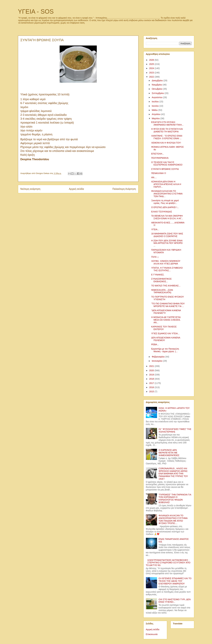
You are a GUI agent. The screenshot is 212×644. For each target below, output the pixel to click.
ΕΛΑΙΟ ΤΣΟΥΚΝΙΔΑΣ (162, 212)
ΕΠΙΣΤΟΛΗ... (157, 154)
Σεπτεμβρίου (158, 93)
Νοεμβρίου (157, 85)
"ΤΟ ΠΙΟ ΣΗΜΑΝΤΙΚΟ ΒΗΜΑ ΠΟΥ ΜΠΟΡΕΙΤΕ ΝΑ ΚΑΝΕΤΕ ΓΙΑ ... (168, 305)
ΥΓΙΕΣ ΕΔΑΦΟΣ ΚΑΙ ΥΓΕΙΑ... (165, 333)
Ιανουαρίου (157, 361)
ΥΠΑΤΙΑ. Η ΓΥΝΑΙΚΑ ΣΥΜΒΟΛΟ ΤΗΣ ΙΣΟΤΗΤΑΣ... (167, 269)
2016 (152, 387)
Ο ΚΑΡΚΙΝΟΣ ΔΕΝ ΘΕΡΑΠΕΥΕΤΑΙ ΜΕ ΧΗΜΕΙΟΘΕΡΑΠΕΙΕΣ (169, 453)
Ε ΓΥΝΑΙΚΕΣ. (158, 275)
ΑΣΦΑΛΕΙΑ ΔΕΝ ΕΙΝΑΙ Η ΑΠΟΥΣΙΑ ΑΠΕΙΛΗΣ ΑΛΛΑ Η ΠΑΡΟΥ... (166, 184)
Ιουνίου (156, 106)
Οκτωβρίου (157, 89)
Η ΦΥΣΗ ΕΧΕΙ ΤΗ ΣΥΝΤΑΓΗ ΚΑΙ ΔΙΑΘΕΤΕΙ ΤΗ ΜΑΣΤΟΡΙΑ (167, 130)
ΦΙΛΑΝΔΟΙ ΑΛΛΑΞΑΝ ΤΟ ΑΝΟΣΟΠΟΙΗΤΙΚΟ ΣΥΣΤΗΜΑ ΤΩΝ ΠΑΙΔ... (167, 194)
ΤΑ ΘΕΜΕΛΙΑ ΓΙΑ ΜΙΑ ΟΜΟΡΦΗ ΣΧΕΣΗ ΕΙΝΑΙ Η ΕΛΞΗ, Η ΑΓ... (167, 217)
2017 (152, 383)
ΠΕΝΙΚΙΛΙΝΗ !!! (159, 173)
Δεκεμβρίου (158, 80)
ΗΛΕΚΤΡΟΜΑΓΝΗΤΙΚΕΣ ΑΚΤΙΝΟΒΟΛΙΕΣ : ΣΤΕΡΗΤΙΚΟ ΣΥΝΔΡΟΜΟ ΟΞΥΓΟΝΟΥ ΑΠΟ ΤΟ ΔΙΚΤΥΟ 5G (168, 563)
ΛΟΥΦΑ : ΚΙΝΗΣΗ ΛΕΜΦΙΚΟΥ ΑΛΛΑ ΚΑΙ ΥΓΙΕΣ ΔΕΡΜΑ (166, 262)
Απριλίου (156, 114)
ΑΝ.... (154, 177)
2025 (152, 64)
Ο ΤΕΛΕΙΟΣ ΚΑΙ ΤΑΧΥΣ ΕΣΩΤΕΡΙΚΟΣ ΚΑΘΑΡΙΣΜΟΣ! (167, 164)
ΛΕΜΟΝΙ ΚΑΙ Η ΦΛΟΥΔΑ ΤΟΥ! (166, 143)
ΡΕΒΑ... (155, 344)
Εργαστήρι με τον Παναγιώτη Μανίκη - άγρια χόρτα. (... (165, 350)
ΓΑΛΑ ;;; (155, 257)
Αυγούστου (157, 97)
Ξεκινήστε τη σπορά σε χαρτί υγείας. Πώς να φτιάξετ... (165, 202)
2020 (152, 370)
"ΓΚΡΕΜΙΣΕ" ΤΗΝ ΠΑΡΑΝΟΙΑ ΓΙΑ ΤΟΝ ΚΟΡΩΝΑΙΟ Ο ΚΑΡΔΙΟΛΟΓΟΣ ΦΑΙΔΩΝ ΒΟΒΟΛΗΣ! (175, 498)
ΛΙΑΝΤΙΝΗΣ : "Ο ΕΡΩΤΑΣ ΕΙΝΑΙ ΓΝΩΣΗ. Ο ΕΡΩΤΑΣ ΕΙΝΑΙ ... (167, 137)
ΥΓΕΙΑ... (155, 229)
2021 (152, 366)
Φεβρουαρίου (158, 357)
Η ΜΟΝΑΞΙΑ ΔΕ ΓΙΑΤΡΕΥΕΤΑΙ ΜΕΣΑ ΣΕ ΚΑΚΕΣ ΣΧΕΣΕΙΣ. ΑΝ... (166, 320)
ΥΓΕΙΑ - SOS (36, 11)
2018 (152, 379)
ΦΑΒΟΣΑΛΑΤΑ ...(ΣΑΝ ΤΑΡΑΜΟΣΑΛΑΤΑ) (162, 291)
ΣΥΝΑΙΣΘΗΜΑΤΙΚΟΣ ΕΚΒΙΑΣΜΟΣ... (161, 280)
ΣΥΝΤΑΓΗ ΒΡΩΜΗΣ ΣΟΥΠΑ (165, 169)
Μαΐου (155, 110)
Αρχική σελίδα (76, 189)
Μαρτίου (156, 118)
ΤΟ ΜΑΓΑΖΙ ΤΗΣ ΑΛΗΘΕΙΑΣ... (166, 286)
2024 (152, 68)
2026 (152, 60)
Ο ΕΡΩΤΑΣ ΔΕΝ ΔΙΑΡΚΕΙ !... (165, 207)
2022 (152, 77)
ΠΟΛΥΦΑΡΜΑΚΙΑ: (160, 158)
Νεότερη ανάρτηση (30, 189)
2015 (152, 392)
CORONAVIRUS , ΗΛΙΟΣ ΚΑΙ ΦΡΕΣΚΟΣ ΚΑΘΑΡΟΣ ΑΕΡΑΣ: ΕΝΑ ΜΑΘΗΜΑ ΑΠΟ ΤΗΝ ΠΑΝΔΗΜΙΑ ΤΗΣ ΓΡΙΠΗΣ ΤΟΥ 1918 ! (173, 474)
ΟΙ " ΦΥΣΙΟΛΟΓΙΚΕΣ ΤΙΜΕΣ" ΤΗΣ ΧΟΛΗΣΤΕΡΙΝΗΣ (175, 430)
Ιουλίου (156, 102)
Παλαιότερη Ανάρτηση (124, 189)
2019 (152, 375)
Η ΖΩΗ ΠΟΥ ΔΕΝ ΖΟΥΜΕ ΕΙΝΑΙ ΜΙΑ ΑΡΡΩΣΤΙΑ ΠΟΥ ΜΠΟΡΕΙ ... (167, 243)
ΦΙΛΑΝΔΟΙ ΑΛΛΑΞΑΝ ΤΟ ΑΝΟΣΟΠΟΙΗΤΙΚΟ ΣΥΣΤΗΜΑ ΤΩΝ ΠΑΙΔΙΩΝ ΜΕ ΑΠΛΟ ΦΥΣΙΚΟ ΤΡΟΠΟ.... (173, 519)
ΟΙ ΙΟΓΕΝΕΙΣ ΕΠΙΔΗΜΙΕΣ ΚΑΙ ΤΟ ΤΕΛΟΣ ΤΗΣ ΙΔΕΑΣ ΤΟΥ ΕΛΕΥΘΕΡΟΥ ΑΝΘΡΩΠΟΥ (175, 581)
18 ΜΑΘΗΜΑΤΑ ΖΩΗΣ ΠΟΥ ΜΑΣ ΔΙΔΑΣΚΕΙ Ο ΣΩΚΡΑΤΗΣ (167, 235)
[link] (35, 159)
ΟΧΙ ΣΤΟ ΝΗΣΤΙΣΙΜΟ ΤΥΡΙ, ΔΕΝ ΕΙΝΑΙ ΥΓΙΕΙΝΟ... (175, 601)
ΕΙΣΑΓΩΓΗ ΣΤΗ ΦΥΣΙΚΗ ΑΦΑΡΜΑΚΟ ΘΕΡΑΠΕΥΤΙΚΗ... (167, 123)
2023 (152, 73)
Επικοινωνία (152, 634)
